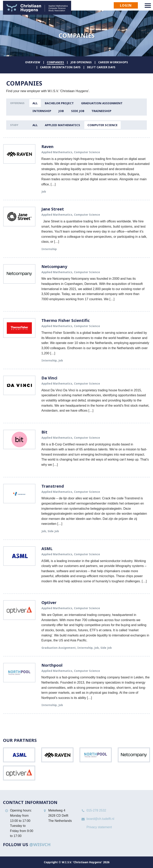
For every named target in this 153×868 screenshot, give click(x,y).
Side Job (78, 111)
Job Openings (81, 62)
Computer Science (102, 125)
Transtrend (53, 486)
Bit (44, 432)
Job (61, 111)
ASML (47, 549)
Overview (33, 62)
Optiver (49, 603)
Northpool (52, 665)
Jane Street (53, 209)
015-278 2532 (96, 810)
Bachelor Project (59, 103)
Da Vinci (49, 378)
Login (126, 5)
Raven (48, 147)
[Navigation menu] (148, 6)
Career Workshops (113, 62)
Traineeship (101, 111)
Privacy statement (99, 827)
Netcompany (54, 266)
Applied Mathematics (62, 125)
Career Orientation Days (60, 67)
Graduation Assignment (102, 103)
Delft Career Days (101, 67)
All (35, 103)
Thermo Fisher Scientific (66, 320)
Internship (42, 111)
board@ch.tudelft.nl (100, 819)
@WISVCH (40, 844)
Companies (55, 62)
